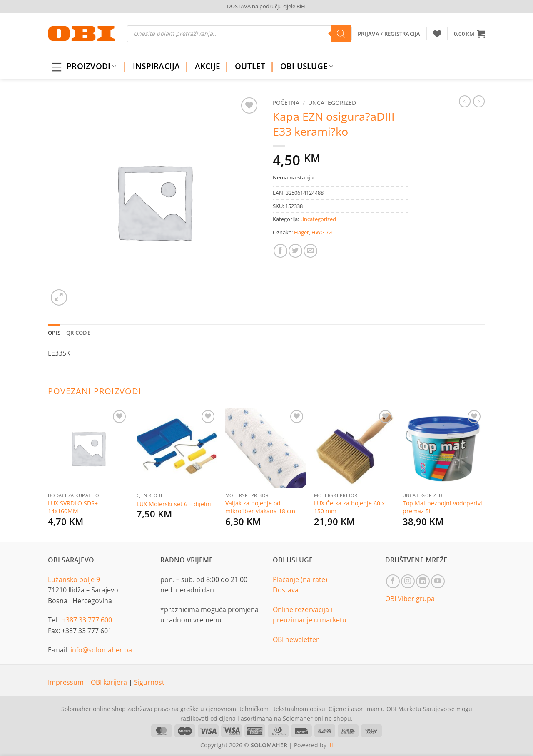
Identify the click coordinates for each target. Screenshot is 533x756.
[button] (469, 34)
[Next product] (465, 101)
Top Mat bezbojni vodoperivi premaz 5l (442, 507)
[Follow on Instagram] (408, 581)
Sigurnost (149, 682)
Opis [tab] (54, 333)
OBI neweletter (296, 639)
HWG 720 (323, 232)
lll (331, 745)
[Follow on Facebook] (393, 581)
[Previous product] (479, 101)
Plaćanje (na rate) (300, 579)
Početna (286, 103)
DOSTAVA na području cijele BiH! (267, 6)
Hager (301, 232)
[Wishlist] (437, 34)
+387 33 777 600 (87, 620)
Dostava (286, 590)
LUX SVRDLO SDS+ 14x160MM (73, 507)
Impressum (67, 682)
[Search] (341, 34)
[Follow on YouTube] (438, 581)
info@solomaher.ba (101, 650)
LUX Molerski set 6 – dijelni (174, 504)
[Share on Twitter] (295, 251)
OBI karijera (110, 682)
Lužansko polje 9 (74, 579)
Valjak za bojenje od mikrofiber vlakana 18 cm (260, 507)
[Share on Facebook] (280, 251)
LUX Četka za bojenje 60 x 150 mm (349, 507)
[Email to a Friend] (310, 251)
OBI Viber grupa (410, 599)
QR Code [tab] (78, 333)
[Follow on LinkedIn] (423, 581)
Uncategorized (332, 103)
